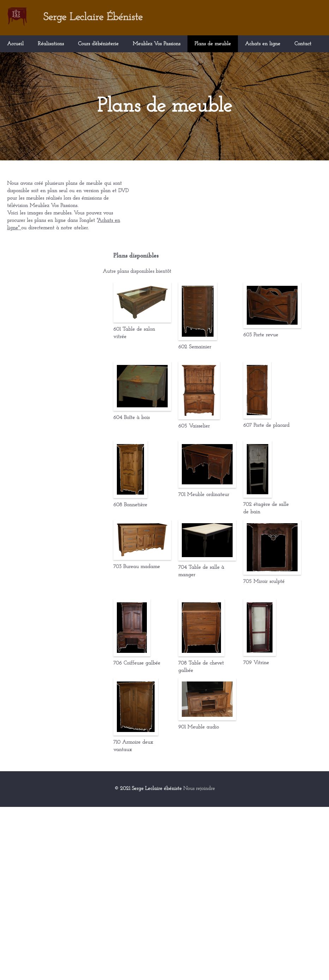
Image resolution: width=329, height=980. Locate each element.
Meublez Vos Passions (157, 44)
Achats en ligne (263, 44)
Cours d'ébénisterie (98, 44)
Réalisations (51, 44)
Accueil (15, 44)
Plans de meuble (213, 44)
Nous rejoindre (200, 962)
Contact (303, 44)
